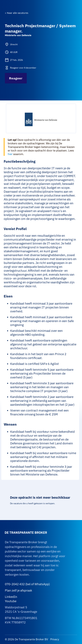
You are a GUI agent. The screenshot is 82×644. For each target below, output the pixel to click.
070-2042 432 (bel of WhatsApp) (27, 584)
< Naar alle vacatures (17, 13)
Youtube (11, 601)
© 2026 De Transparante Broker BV (26, 639)
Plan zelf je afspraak (18, 590)
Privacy (54, 639)
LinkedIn (11, 597)
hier (10, 154)
